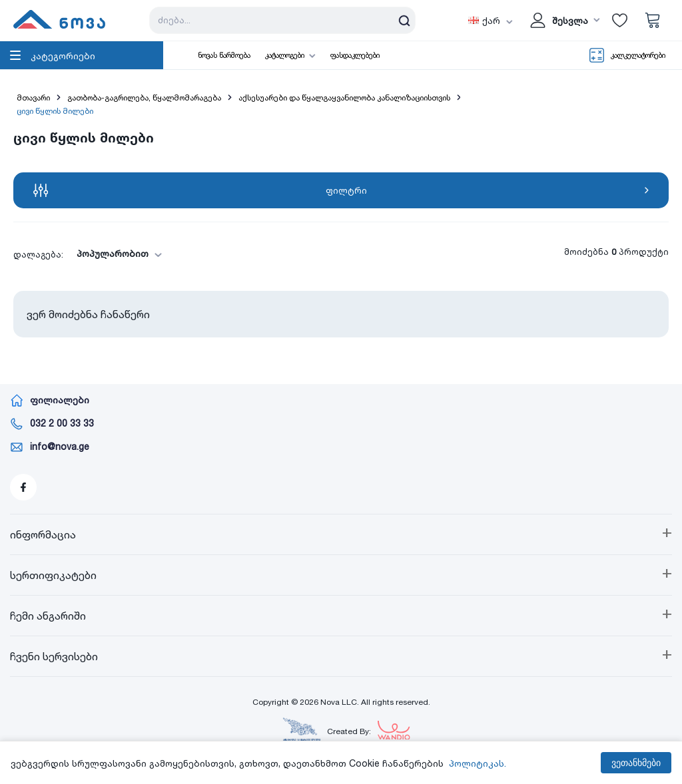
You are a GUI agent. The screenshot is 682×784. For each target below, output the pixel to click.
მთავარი (33, 98)
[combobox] (115, 254)
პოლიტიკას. (478, 763)
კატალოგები (285, 55)
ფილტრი (341, 190)
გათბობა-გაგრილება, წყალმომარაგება (144, 98)
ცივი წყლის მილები (55, 111)
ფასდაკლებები (355, 55)
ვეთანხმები (636, 763)
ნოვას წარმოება (224, 55)
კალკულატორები (638, 55)
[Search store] (282, 20)
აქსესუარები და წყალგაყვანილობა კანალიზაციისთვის (344, 98)
